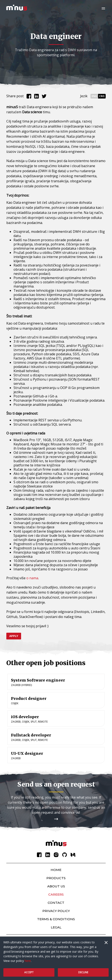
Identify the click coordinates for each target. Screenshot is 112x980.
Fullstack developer (31, 735)
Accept (29, 972)
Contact (56, 903)
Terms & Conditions (56, 919)
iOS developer (25, 717)
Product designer (29, 698)
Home (56, 870)
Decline (83, 972)
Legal (56, 927)
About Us (56, 886)
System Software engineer (38, 680)
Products (56, 878)
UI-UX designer (27, 753)
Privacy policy (56, 911)
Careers (56, 894)
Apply (14, 636)
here (28, 961)
